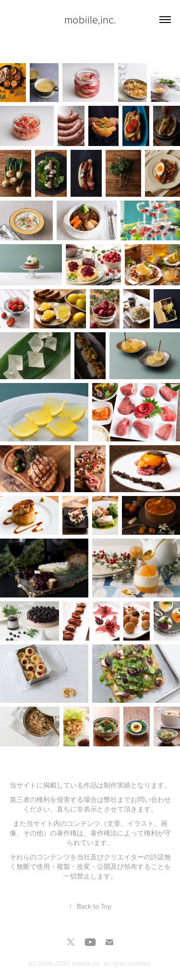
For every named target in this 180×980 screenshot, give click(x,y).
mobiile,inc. (90, 19)
